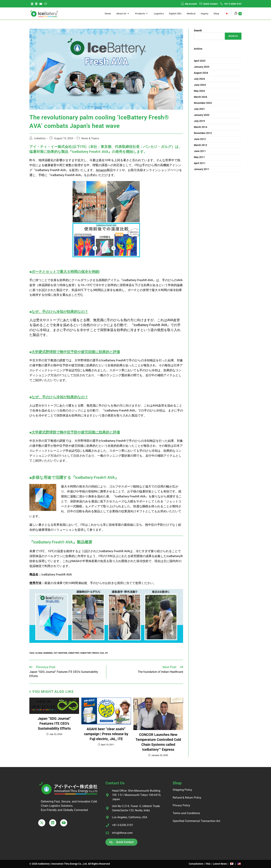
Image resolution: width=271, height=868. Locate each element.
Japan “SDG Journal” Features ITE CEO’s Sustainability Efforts (54, 723)
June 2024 (200, 85)
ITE (106, 653)
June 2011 (200, 151)
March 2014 (201, 127)
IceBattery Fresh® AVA (92, 653)
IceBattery (74, 653)
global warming (44, 653)
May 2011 (199, 157)
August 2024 (201, 73)
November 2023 (203, 103)
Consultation (196, 864)
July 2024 (199, 79)
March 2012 (201, 145)
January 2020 (202, 115)
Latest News (220, 864)
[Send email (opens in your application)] (46, 4)
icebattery (40, 138)
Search (198, 30)
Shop (177, 783)
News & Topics (90, 138)
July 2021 (199, 109)
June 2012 (200, 139)
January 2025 (202, 67)
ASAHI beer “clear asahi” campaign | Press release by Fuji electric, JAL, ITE (106, 734)
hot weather (60, 653)
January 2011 (202, 169)
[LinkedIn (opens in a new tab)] (36, 4)
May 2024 (199, 91)
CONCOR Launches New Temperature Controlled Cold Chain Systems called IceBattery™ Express (158, 742)
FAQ (208, 864)
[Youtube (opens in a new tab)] (41, 4)
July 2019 (199, 121)
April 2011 (200, 163)
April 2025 (200, 61)
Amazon (101, 170)
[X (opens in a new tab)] (33, 4)
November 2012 (203, 133)
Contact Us (115, 783)
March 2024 (201, 97)
